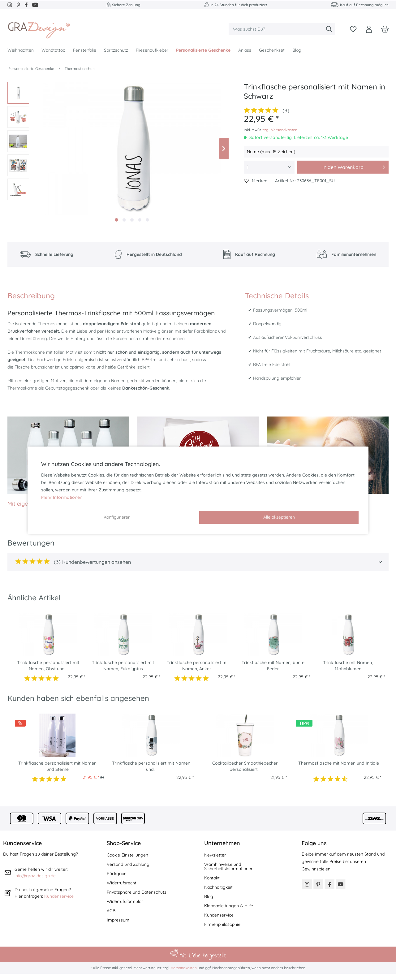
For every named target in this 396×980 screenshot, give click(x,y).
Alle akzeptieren (279, 517)
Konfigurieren (117, 517)
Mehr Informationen (62, 497)
